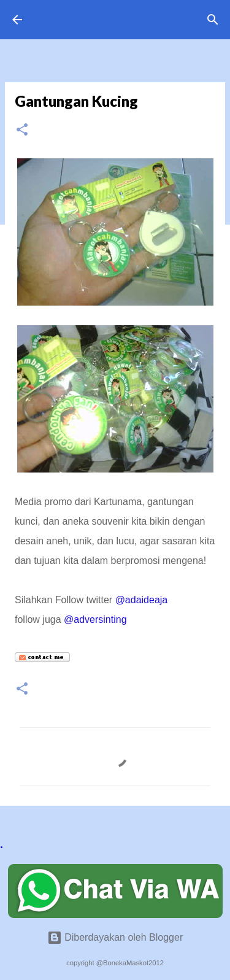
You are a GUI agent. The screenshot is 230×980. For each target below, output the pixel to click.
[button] (22, 130)
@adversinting (95, 619)
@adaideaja (142, 600)
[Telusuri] (213, 20)
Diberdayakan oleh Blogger (115, 937)
